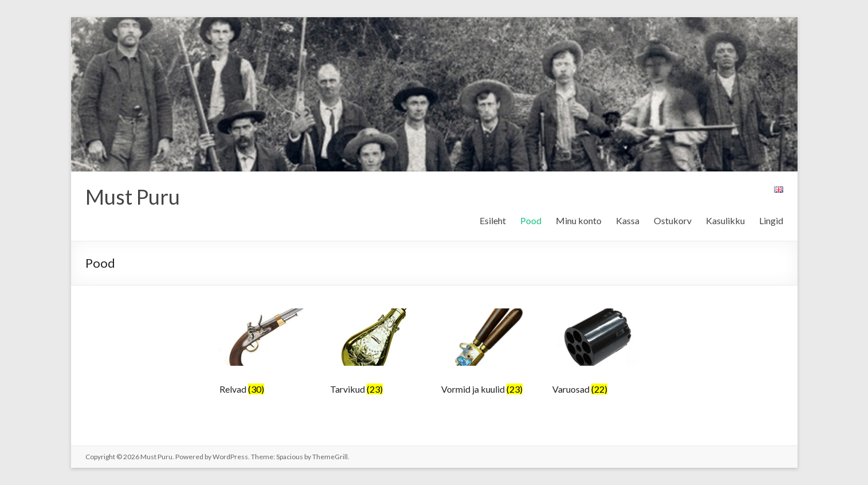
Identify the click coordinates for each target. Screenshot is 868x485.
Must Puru (133, 197)
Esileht (493, 220)
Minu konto (579, 220)
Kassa (628, 220)
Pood (531, 220)
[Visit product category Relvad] (267, 356)
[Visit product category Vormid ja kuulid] (488, 356)
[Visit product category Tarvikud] (377, 356)
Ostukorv (673, 220)
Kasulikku (725, 220)
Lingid (771, 220)
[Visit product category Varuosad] (600, 356)
